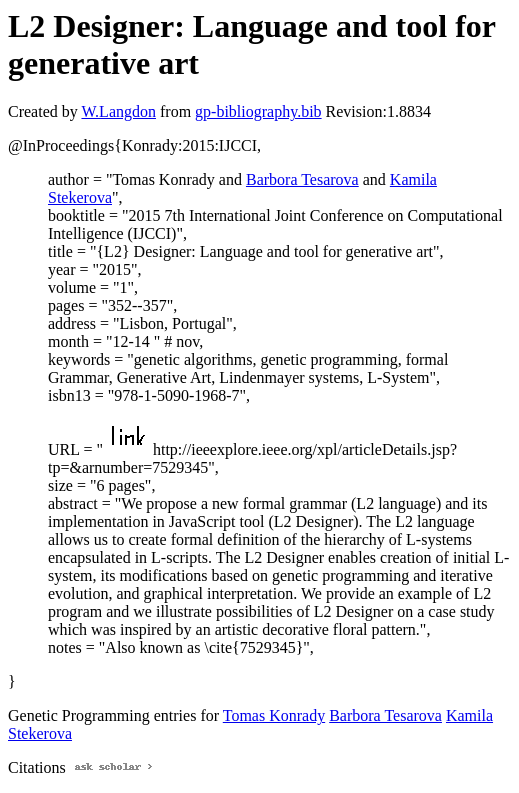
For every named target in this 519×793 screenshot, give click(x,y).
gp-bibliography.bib (258, 111)
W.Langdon (118, 111)
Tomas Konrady (274, 715)
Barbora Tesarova (302, 179)
